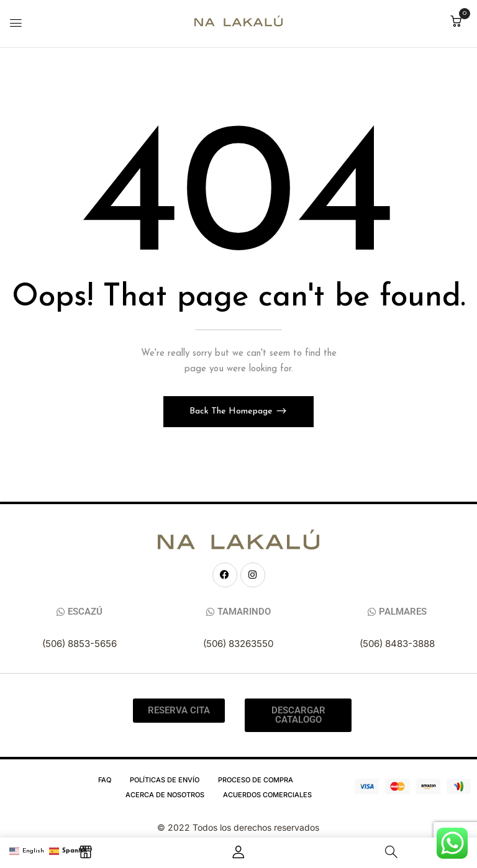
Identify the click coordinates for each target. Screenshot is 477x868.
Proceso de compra (256, 780)
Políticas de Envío (165, 780)
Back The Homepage (232, 411)
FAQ (105, 780)
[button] (456, 23)
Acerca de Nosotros (165, 795)
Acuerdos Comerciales (267, 795)
